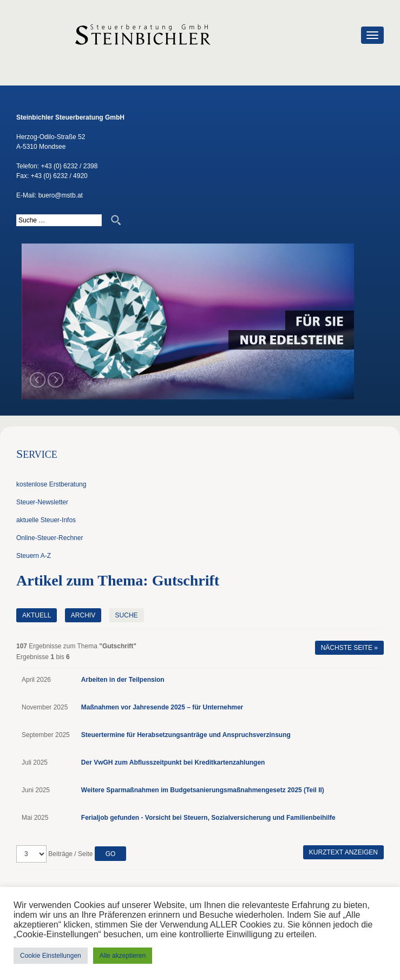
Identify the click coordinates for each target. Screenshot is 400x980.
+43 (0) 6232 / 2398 (69, 166)
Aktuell (37, 615)
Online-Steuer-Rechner (50, 538)
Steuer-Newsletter (42, 502)
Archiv (83, 615)
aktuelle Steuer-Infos (46, 520)
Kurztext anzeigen (343, 852)
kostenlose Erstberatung (51, 484)
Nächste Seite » (349, 648)
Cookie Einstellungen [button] (51, 956)
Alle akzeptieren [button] (123, 956)
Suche (127, 615)
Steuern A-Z (34, 556)
